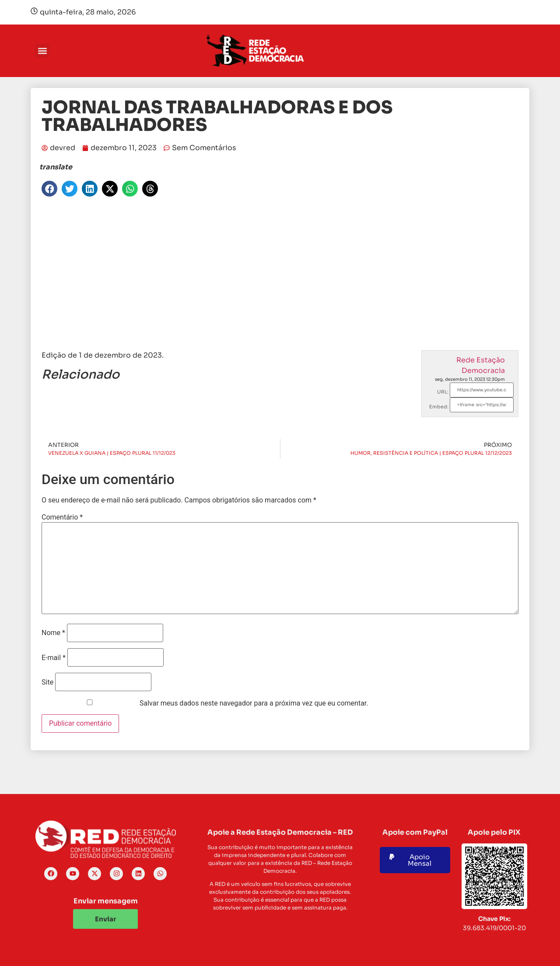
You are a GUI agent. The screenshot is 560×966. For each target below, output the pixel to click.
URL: (443, 392)
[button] (42, 51)
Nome (53, 633)
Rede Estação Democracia (481, 365)
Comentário (62, 517)
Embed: (439, 407)
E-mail (54, 658)
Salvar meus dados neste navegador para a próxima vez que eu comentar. (254, 703)
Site (47, 682)
